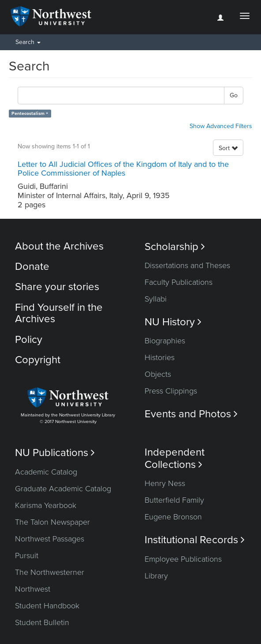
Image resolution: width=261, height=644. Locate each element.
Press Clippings (171, 391)
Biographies (165, 341)
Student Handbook (47, 606)
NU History (173, 322)
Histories (160, 357)
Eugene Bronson (173, 517)
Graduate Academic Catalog (63, 489)
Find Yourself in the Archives (59, 313)
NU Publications (55, 453)
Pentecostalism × (30, 113)
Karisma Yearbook (46, 505)
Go (234, 95)
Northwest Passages (50, 539)
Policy (29, 340)
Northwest (33, 589)
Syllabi (156, 299)
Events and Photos (191, 414)
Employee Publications (183, 559)
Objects (158, 374)
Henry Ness (165, 483)
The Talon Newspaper (52, 522)
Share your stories (57, 287)
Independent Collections (175, 458)
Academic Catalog (46, 472)
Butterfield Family (174, 500)
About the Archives (59, 246)
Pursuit (27, 556)
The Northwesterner (50, 572)
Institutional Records (195, 540)
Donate (32, 267)
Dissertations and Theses (187, 265)
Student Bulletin (42, 622)
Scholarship (175, 247)
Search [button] (28, 42)
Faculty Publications (179, 282)
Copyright (38, 360)
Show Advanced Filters (221, 126)
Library (156, 576)
